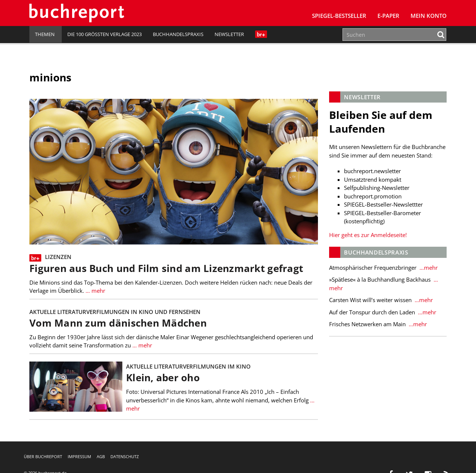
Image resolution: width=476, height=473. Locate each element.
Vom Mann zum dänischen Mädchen (118, 323)
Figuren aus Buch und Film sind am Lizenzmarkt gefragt (166, 268)
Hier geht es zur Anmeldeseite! (368, 235)
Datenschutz (125, 456)
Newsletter (229, 34)
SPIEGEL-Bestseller (339, 16)
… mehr (95, 291)
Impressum (79, 456)
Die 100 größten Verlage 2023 (104, 34)
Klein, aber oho (163, 378)
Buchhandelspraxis (178, 34)
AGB (101, 456)
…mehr (428, 268)
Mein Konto (429, 16)
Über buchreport (43, 456)
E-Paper (388, 16)
